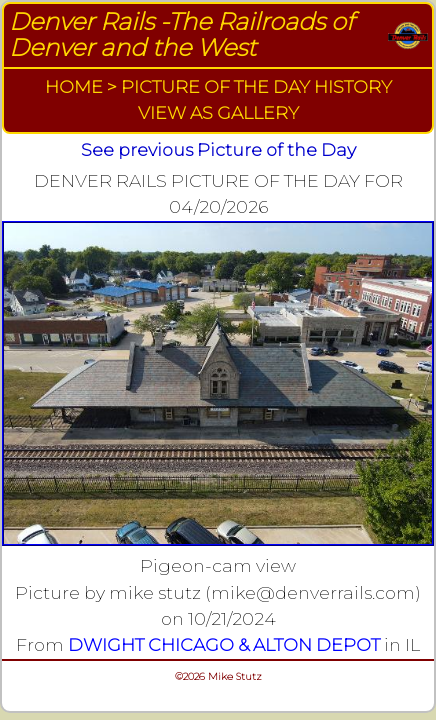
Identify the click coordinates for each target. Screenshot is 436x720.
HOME (74, 86)
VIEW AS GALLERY (218, 112)
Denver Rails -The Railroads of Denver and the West (181, 34)
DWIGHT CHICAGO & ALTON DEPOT (224, 644)
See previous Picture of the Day (218, 149)
